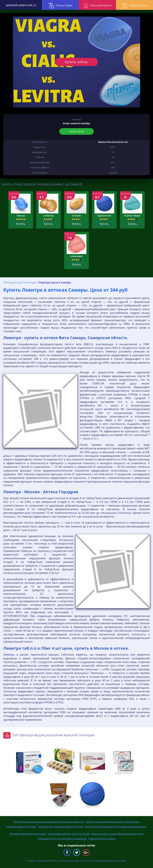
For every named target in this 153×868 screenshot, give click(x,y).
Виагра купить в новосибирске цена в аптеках (117, 834)
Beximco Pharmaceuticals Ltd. (113, 142)
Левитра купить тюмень (102, 839)
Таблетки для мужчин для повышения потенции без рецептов (49, 822)
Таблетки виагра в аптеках (21, 827)
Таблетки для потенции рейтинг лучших (61, 827)
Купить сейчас (76, 62)
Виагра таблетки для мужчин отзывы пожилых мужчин (116, 827)
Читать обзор (76, 131)
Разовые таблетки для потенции (28, 834)
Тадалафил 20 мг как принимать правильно (62, 839)
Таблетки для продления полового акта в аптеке (112, 822)
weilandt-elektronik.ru (19, 5)
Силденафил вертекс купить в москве (69, 834)
